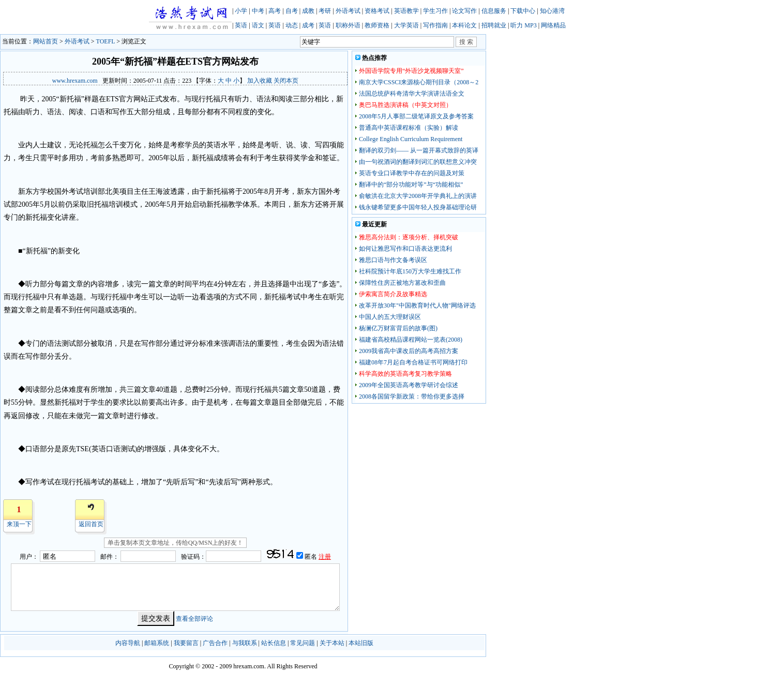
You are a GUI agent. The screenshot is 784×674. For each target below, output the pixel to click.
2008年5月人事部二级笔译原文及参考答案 (416, 116)
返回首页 (91, 524)
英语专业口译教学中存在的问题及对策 (412, 173)
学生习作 (435, 11)
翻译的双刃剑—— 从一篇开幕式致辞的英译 (419, 150)
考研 (325, 11)
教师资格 (377, 25)
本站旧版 (361, 643)
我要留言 (186, 643)
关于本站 (332, 643)
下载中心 (523, 11)
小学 (241, 11)
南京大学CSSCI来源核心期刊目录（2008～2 (419, 82)
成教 (308, 11)
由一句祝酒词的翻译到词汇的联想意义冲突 (418, 162)
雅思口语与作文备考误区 (393, 260)
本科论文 (464, 25)
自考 (292, 11)
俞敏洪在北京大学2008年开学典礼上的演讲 (418, 196)
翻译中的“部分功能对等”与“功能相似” (411, 185)
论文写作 (464, 11)
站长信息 (274, 643)
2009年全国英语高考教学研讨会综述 (409, 385)
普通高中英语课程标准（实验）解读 (409, 128)
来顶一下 (19, 524)
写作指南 (435, 25)
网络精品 (553, 25)
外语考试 (348, 11)
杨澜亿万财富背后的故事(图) (398, 328)
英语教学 (406, 11)
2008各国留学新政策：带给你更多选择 (412, 396)
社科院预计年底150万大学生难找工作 (410, 271)
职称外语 (348, 25)
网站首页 (46, 41)
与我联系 (245, 643)
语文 (258, 25)
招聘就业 (494, 25)
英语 (241, 25)
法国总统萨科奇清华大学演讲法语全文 (412, 94)
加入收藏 (260, 81)
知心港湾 (552, 11)
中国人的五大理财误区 (390, 317)
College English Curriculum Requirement (411, 139)
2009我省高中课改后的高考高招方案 (409, 351)
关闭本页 (286, 81)
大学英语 (406, 25)
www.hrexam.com (75, 81)
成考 (308, 25)
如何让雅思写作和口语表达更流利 (405, 249)
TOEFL (106, 41)
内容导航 (128, 643)
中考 (258, 11)
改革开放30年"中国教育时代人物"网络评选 (417, 305)
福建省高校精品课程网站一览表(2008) (411, 340)
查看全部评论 (194, 619)
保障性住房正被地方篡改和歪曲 (402, 283)
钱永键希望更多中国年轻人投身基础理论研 (418, 207)
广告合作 (215, 643)
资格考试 (377, 11)
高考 (275, 11)
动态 (292, 25)
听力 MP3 (523, 25)
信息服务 (494, 11)
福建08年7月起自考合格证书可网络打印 (413, 362)
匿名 (312, 557)
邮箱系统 (157, 643)
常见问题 (303, 643)
